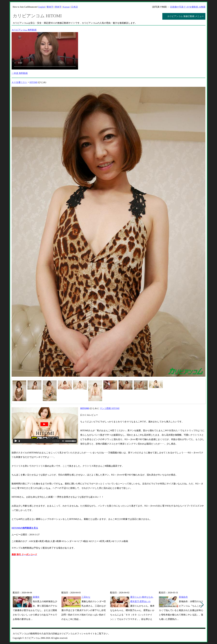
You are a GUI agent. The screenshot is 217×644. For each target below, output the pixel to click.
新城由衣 (183, 597)
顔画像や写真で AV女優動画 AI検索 (188, 7)
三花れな (86, 597)
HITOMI (33, 82)
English (42, 7)
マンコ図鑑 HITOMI (110, 408)
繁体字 (50, 7)
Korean (66, 7)
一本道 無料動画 (20, 73)
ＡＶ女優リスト (19, 82)
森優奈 (36, 597)
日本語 (74, 7)
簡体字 (58, 7)
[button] (202, 605)
